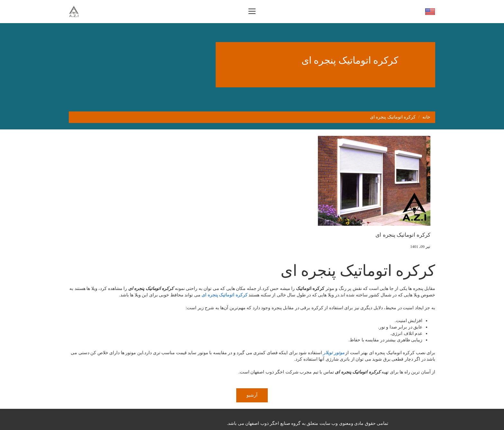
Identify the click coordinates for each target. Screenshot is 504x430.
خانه (426, 117)
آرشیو (252, 395)
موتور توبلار (334, 353)
